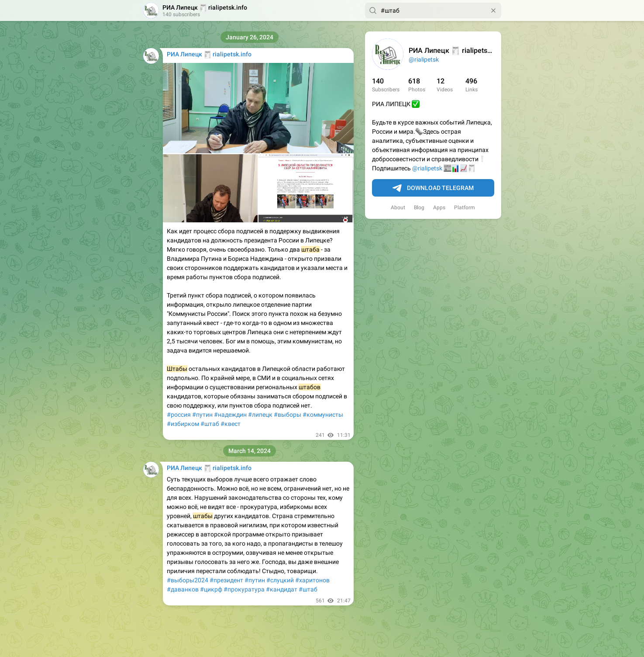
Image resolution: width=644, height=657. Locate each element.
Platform (465, 207)
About (398, 207)
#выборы (288, 415)
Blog (419, 207)
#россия (179, 415)
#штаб (210, 424)
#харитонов (312, 580)
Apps (439, 207)
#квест (231, 424)
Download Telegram (433, 188)
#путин (202, 415)
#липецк (260, 415)
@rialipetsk (424, 59)
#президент (226, 580)
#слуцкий (280, 580)
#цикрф (211, 589)
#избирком (183, 424)
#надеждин (230, 415)
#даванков (183, 589)
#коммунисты (323, 415)
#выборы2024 (188, 580)
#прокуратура (244, 589)
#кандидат (282, 589)
